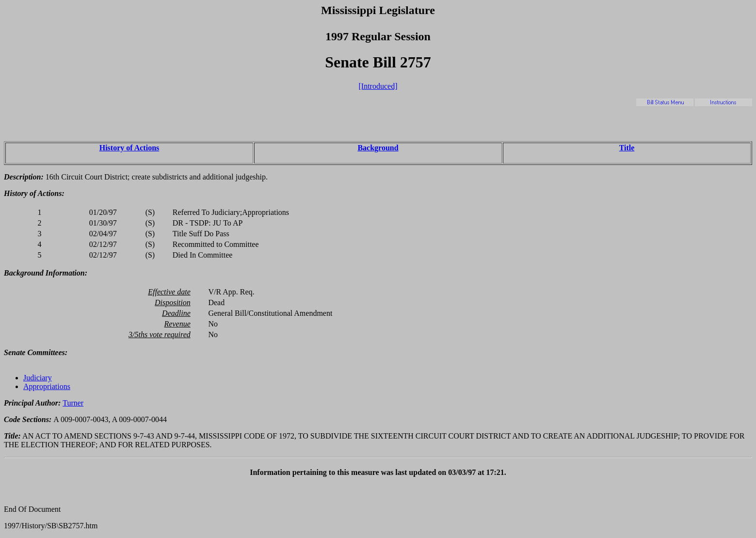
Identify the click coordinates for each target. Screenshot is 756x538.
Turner (73, 403)
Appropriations (47, 386)
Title (627, 148)
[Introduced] (378, 86)
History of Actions (129, 148)
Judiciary (38, 378)
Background (378, 148)
